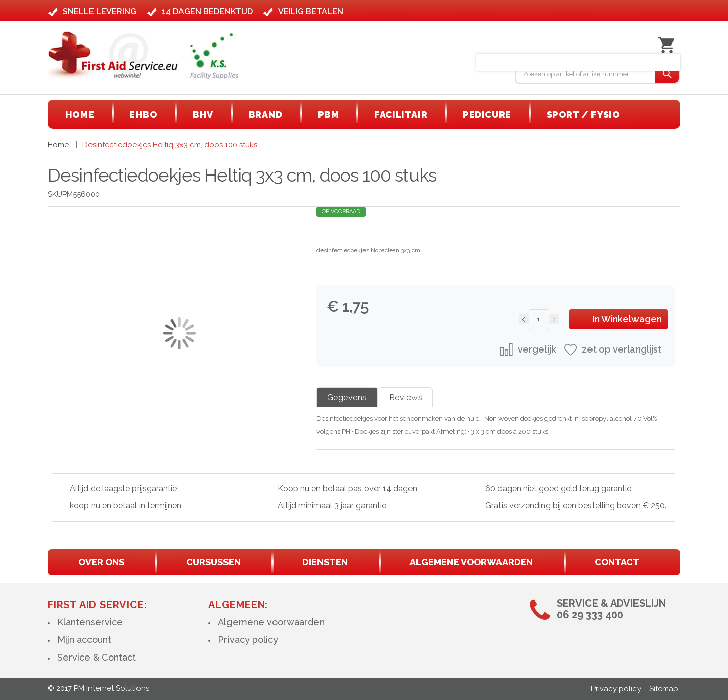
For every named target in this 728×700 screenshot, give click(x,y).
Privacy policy (248, 640)
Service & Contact (97, 657)
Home (58, 145)
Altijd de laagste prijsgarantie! (124, 488)
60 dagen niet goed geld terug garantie (558, 488)
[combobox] (585, 74)
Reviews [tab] (406, 397)
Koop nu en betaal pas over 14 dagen (347, 488)
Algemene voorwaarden (271, 622)
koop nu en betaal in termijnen (126, 506)
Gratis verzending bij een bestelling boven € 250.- (578, 506)
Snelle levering (100, 11)
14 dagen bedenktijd (207, 11)
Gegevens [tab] (347, 397)
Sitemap (664, 689)
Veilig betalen (311, 11)
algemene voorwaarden (471, 562)
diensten (325, 562)
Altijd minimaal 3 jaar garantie (332, 506)
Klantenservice (90, 622)
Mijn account (84, 640)
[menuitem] (80, 115)
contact (617, 562)
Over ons (101, 562)
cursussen (213, 562)
